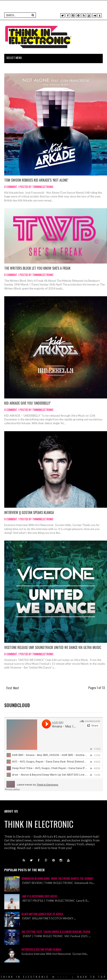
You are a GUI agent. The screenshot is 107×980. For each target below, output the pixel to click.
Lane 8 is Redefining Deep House (39, 896)
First (9, 688)
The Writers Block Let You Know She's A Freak (37, 268)
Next (16, 688)
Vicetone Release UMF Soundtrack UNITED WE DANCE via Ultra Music (53, 647)
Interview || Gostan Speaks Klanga (29, 512)
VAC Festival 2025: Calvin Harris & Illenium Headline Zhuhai (56, 932)
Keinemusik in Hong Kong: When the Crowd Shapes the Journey (58, 878)
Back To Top (92, 977)
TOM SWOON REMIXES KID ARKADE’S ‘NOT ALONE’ (36, 180)
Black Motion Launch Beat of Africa (42, 914)
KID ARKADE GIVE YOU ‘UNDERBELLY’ (27, 403)
